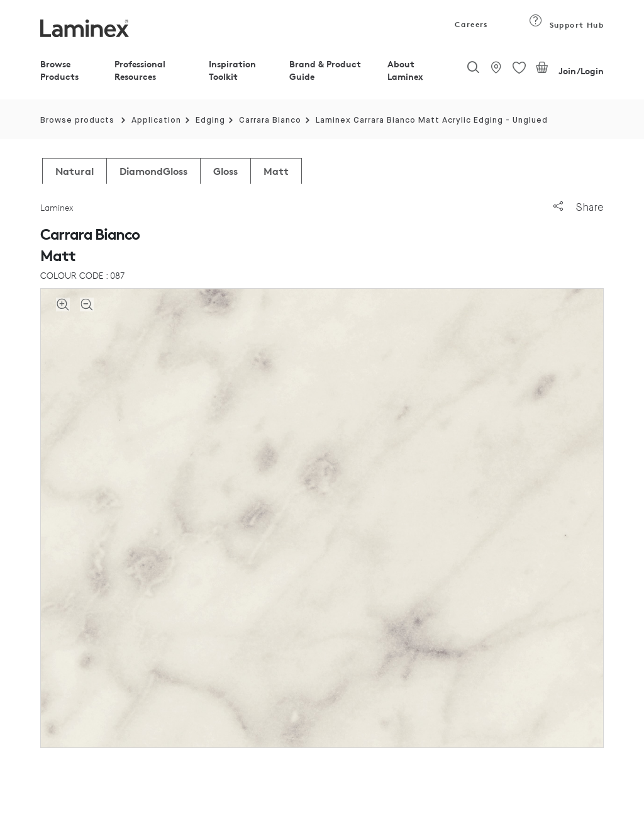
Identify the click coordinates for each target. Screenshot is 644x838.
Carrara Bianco (270, 120)
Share (579, 207)
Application (156, 120)
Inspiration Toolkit (232, 70)
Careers (470, 24)
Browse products (77, 120)
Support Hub (566, 25)
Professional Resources (140, 70)
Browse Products (59, 70)
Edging (210, 120)
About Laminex (405, 70)
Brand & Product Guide (325, 70)
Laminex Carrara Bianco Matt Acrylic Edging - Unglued (432, 120)
